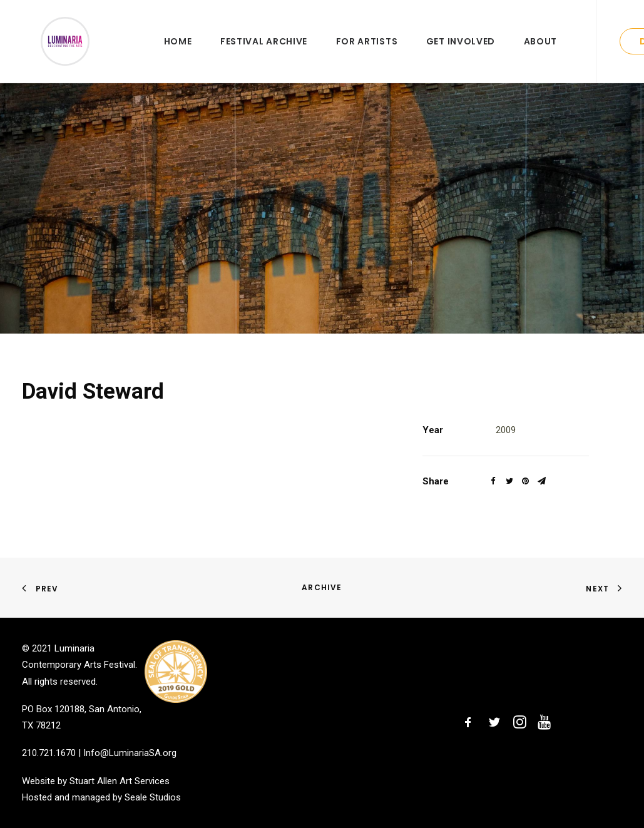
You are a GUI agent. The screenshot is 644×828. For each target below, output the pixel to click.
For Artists (367, 54)
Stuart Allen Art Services (120, 781)
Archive (322, 587)
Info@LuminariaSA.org (130, 754)
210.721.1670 (49, 754)
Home (178, 54)
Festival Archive (264, 54)
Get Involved (461, 54)
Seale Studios (153, 797)
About (541, 54)
